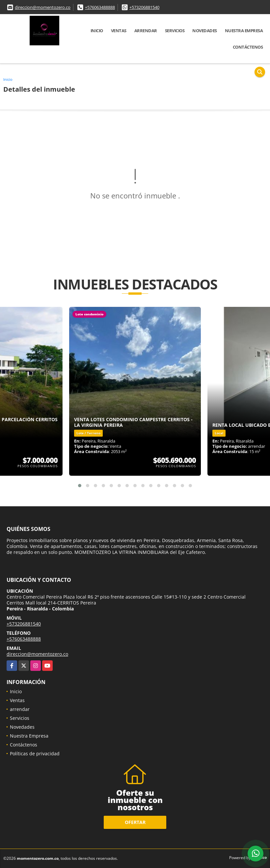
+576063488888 (100, 7)
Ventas (119, 31)
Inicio (97, 31)
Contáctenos (248, 47)
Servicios (175, 31)
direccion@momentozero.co (43, 7)
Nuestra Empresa (244, 31)
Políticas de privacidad (35, 754)
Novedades (205, 31)
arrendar (146, 31)
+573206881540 (144, 7)
